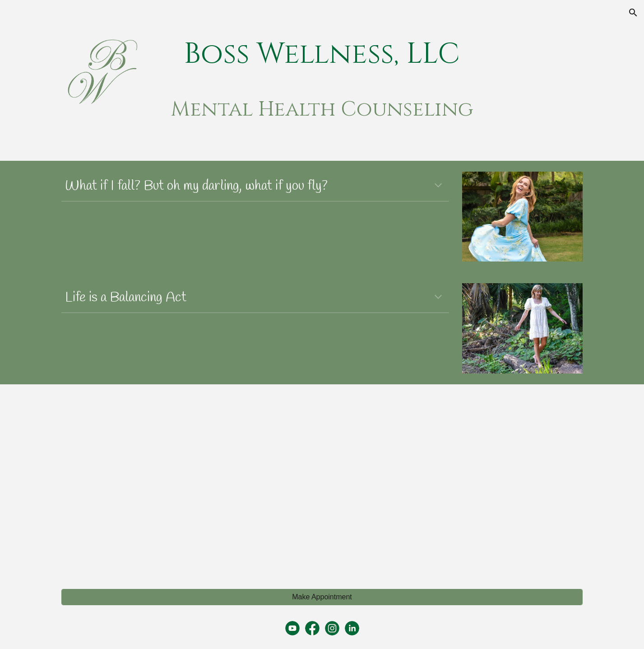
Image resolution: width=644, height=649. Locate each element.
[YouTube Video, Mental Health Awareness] (188, 481)
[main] (322, 55)
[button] (633, 13)
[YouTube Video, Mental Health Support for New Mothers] (455, 481)
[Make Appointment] (322, 597)
